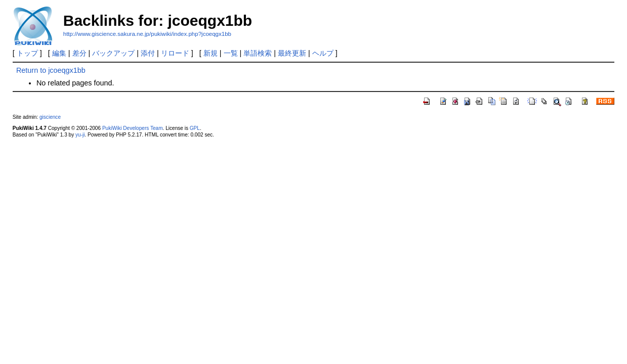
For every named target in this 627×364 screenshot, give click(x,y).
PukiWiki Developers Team (133, 128)
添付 (148, 53)
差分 (79, 53)
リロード (175, 53)
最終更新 (292, 53)
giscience (50, 117)
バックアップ (113, 53)
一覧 (231, 53)
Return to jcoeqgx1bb (51, 70)
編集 (59, 53)
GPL (195, 128)
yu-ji (80, 135)
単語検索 (258, 53)
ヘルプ (323, 53)
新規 (211, 53)
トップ (27, 53)
